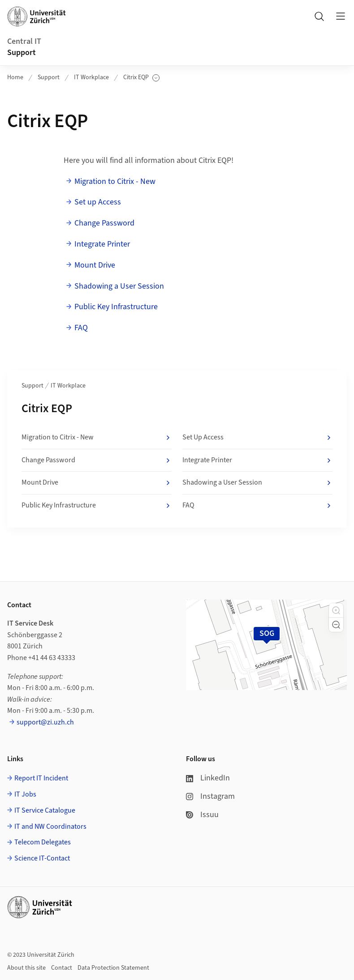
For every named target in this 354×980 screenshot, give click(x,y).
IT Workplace (91, 77)
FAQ (81, 328)
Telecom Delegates (43, 842)
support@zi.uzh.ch (45, 722)
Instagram (210, 796)
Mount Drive (95, 265)
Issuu (202, 815)
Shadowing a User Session (119, 286)
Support (22, 53)
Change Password (104, 223)
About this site (26, 968)
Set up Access (98, 202)
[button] (336, 610)
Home (15, 77)
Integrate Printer (102, 244)
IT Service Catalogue (45, 810)
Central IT (24, 41)
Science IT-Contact (42, 858)
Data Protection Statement (113, 968)
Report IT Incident (41, 778)
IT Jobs (25, 794)
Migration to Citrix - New (115, 181)
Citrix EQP (141, 78)
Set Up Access (257, 438)
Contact (62, 968)
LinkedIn (208, 778)
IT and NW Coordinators (50, 827)
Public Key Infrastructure (116, 307)
